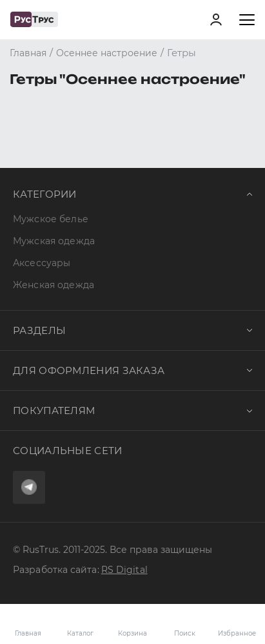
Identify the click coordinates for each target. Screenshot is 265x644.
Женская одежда (54, 285)
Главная (28, 633)
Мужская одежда (54, 241)
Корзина (132, 624)
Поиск (185, 633)
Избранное (237, 624)
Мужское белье (51, 219)
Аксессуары (42, 263)
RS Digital (124, 570)
